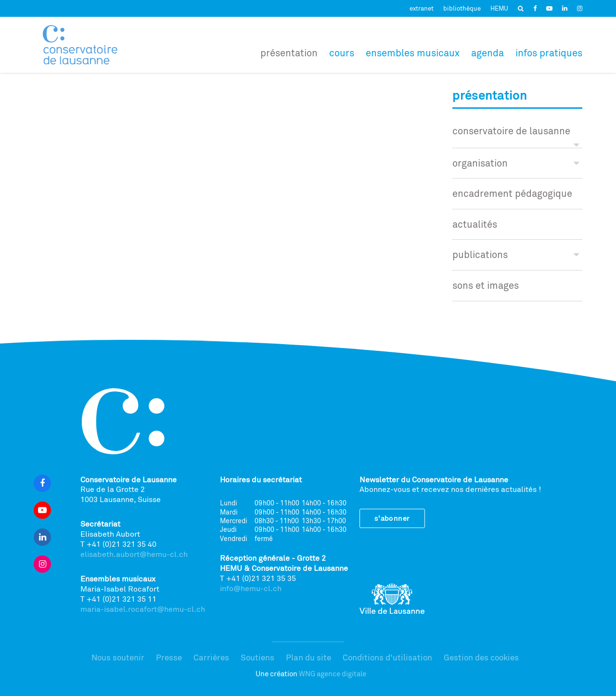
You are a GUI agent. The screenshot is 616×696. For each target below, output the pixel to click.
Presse (169, 657)
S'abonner (392, 518)
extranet (422, 8)
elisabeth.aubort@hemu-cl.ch (134, 554)
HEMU (499, 8)
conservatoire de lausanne (516, 135)
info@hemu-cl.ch (251, 588)
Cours (342, 53)
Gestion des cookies (481, 657)
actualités (475, 224)
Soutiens (257, 657)
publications (516, 254)
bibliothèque (462, 8)
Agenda (488, 53)
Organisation (516, 163)
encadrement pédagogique (512, 193)
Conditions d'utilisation (387, 657)
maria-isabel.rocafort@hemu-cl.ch (143, 609)
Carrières (211, 657)
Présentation (289, 53)
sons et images (486, 285)
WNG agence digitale (333, 674)
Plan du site (308, 657)
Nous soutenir (118, 657)
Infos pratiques (549, 53)
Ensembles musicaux (413, 53)
